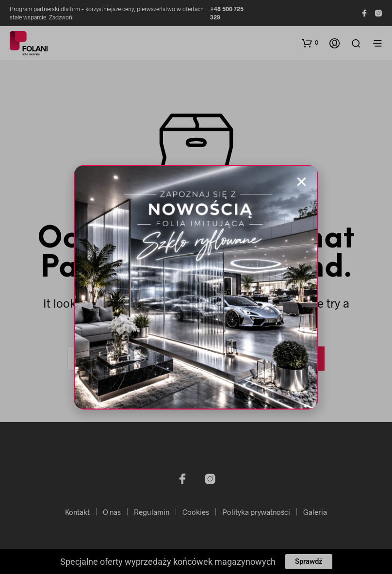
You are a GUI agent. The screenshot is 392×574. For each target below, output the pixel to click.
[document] (196, 287)
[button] (302, 182)
